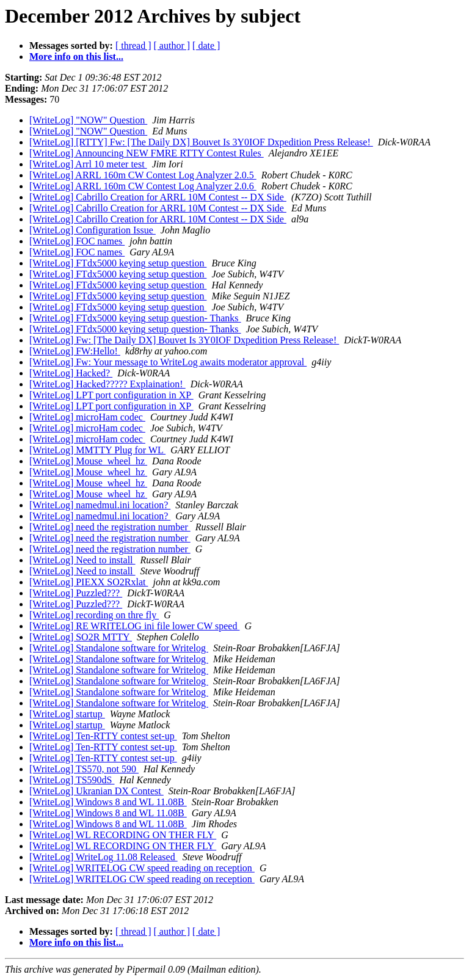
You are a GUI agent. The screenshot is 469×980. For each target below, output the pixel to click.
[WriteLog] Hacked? (71, 373)
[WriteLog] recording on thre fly (94, 615)
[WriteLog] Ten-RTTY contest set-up (103, 736)
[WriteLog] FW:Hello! (75, 351)
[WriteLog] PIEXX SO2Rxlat (89, 582)
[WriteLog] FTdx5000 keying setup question (118, 263)
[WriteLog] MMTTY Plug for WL (97, 450)
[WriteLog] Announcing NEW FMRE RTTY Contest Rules (147, 153)
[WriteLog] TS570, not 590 (84, 769)
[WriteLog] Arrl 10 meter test (88, 164)
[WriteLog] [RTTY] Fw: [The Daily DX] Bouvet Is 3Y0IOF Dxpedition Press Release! (201, 142)
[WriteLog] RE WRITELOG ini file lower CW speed (134, 626)
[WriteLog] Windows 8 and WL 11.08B (108, 802)
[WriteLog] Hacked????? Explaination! (107, 384)
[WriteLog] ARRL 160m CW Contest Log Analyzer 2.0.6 (143, 186)
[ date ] (206, 46)
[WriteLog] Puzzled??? (76, 593)
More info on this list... (76, 57)
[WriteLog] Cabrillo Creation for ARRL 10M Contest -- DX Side (158, 197)
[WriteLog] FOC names (77, 241)
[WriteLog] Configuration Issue (93, 230)
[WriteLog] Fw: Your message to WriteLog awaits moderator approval (168, 362)
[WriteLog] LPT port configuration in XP (111, 395)
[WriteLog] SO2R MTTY (81, 637)
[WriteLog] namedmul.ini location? (100, 505)
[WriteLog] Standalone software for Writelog (119, 648)
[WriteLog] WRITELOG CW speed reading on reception (142, 868)
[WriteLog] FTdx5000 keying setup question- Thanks (135, 318)
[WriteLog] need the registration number (110, 527)
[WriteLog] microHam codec (87, 417)
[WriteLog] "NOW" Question (88, 120)
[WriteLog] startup (67, 714)
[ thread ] (133, 46)
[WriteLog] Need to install (82, 560)
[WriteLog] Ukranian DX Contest (96, 791)
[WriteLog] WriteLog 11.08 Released (104, 857)
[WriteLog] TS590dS (72, 780)
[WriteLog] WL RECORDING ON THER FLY (123, 835)
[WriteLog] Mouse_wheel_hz (88, 461)
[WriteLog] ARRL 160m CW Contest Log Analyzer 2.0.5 (143, 175)
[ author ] (172, 46)
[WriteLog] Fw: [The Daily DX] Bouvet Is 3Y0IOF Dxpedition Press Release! (184, 340)
